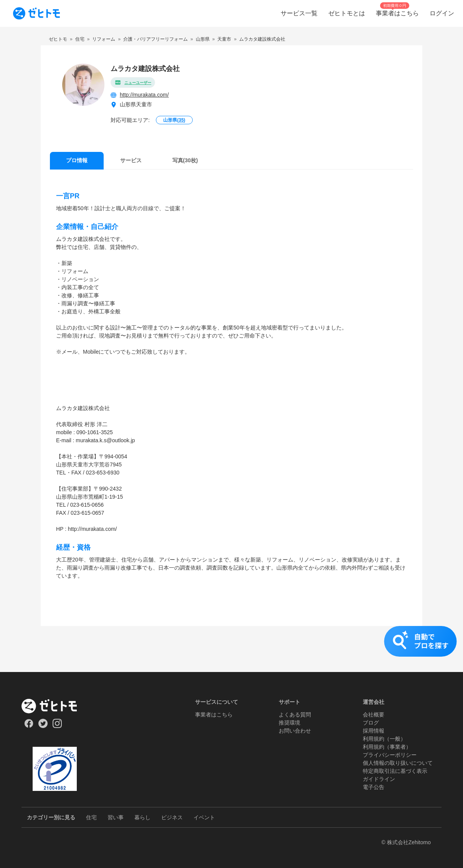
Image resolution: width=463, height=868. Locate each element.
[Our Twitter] (43, 726)
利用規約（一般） (384, 739)
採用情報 (374, 731)
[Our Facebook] (29, 726)
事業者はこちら (214, 715)
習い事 (116, 817)
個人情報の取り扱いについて (398, 763)
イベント (204, 817)
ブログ (371, 723)
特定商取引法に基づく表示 (395, 771)
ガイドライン (379, 779)
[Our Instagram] (57, 726)
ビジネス (172, 817)
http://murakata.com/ (144, 95)
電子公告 (374, 787)
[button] (231, 649)
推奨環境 (289, 723)
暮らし (142, 817)
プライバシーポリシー (390, 755)
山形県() (174, 120)
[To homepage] (36, 13)
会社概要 (374, 715)
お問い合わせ (295, 731)
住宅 (91, 817)
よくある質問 (295, 715)
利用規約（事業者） (387, 747)
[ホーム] (55, 706)
